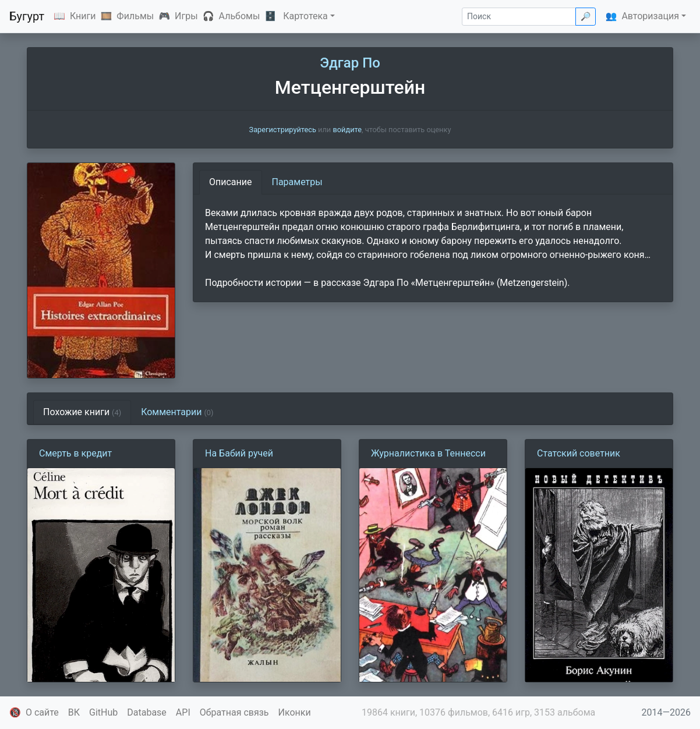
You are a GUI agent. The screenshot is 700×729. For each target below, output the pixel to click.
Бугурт (27, 16)
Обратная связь (234, 712)
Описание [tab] (231, 182)
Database (147, 712)
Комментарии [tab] (177, 412)
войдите (347, 130)
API (183, 712)
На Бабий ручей (239, 453)
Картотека (305, 16)
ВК (74, 712)
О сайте (42, 712)
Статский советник (579, 453)
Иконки (295, 712)
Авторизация (650, 16)
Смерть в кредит (75, 453)
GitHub (103, 712)
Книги (83, 16)
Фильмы (135, 16)
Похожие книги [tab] (82, 412)
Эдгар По (350, 63)
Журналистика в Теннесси (428, 453)
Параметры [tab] (297, 182)
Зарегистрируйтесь (283, 130)
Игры (186, 16)
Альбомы (240, 16)
